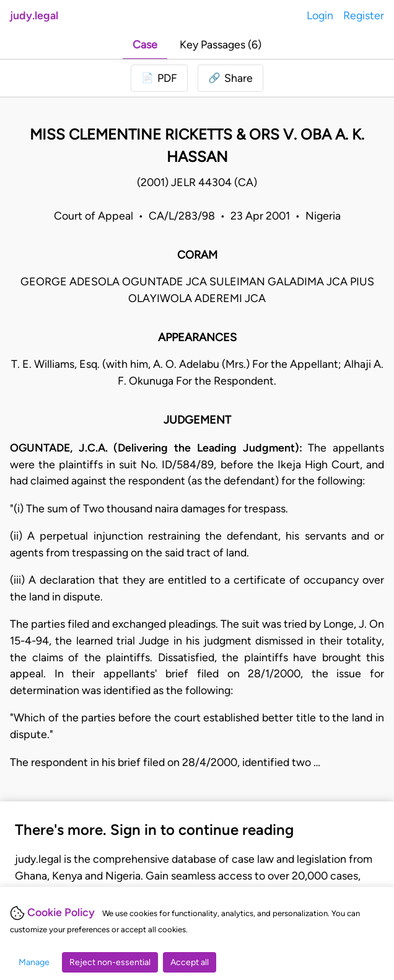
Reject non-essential (110, 962)
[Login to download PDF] (159, 78)
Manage (34, 962)
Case (145, 44)
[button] (230, 78)
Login (320, 15)
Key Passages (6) (221, 44)
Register (364, 15)
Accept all (190, 962)
